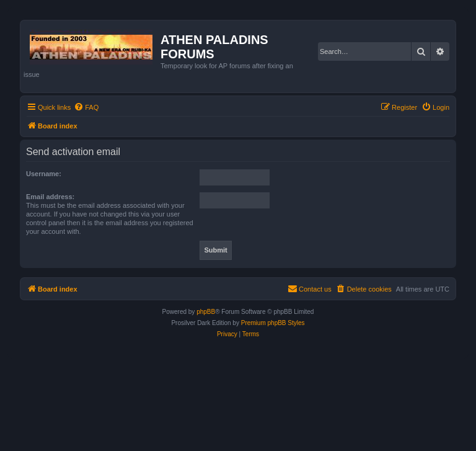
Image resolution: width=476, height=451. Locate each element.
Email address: (50, 197)
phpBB (206, 312)
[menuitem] (86, 107)
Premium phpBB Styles (273, 323)
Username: (44, 174)
